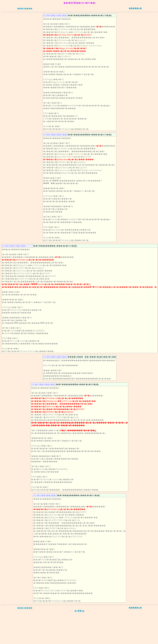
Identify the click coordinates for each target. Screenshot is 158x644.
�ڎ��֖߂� (79, 611)
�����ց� (135, 8)
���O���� (25, 8)
